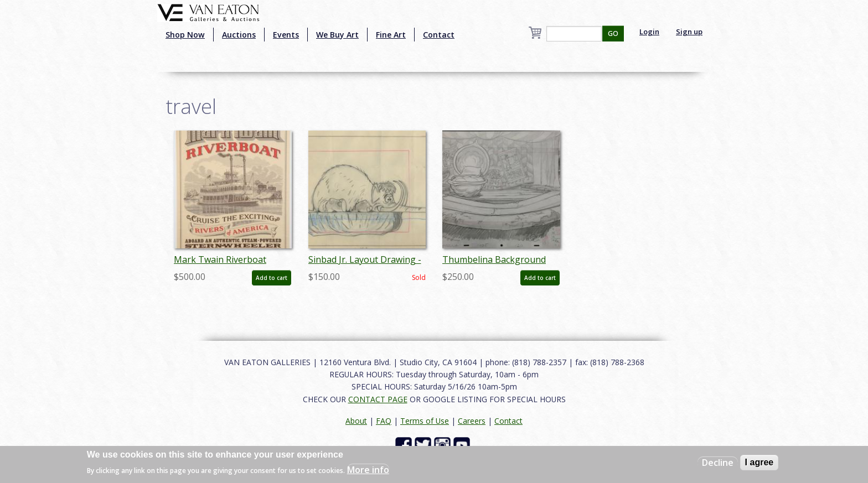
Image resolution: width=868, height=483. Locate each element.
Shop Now (185, 35)
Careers (472, 421)
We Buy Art (337, 35)
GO (613, 33)
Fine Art (391, 35)
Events (286, 35)
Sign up (689, 32)
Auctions (239, 35)
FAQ (384, 421)
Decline (718, 463)
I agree (759, 462)
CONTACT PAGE (378, 399)
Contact (439, 35)
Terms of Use (425, 421)
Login (649, 32)
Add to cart (272, 278)
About (356, 421)
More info (368, 470)
